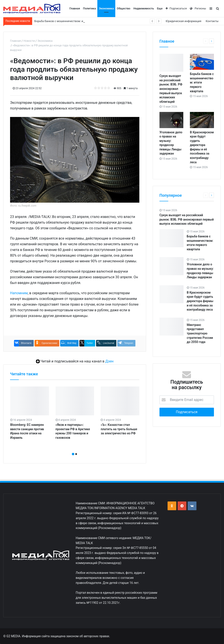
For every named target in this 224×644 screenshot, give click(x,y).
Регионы (198, 8)
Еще (160, 8)
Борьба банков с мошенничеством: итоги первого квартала (202, 82)
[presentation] (73, 449)
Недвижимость (144, 8)
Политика (90, 8)
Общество (124, 8)
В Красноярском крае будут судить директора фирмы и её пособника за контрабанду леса (200, 301)
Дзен (109, 361)
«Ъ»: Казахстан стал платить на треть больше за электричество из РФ (119, 429)
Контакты (212, 21)
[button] (73, 454)
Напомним (19, 293)
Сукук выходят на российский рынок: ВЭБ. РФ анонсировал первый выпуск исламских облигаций (171, 89)
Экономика (106, 8)
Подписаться (176, 8)
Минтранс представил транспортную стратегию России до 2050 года (200, 333)
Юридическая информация (184, 21)
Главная (75, 8)
